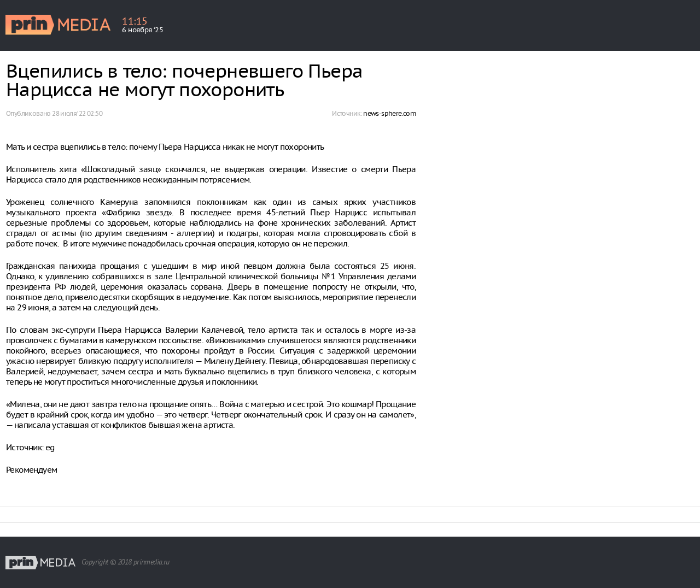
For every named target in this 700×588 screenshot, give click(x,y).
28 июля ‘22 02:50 (77, 113)
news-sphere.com (389, 113)
